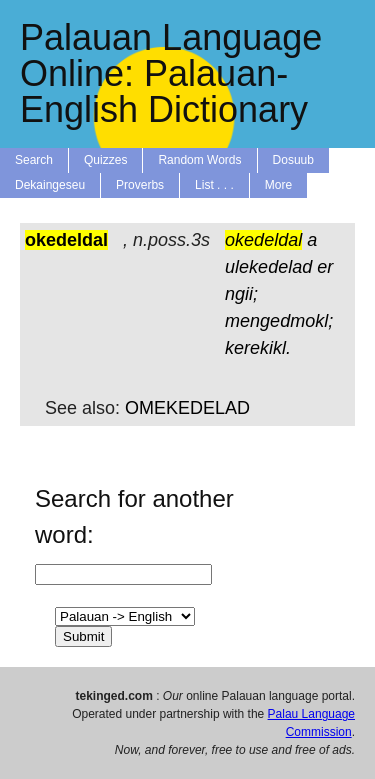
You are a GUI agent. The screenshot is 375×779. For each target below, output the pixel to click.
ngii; (241, 294)
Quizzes (105, 160)
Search (34, 160)
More (278, 185)
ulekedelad (268, 267)
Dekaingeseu (50, 185)
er (325, 267)
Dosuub (293, 160)
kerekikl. (258, 348)
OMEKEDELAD (187, 408)
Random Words (199, 160)
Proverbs (140, 185)
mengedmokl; (279, 321)
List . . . (214, 185)
